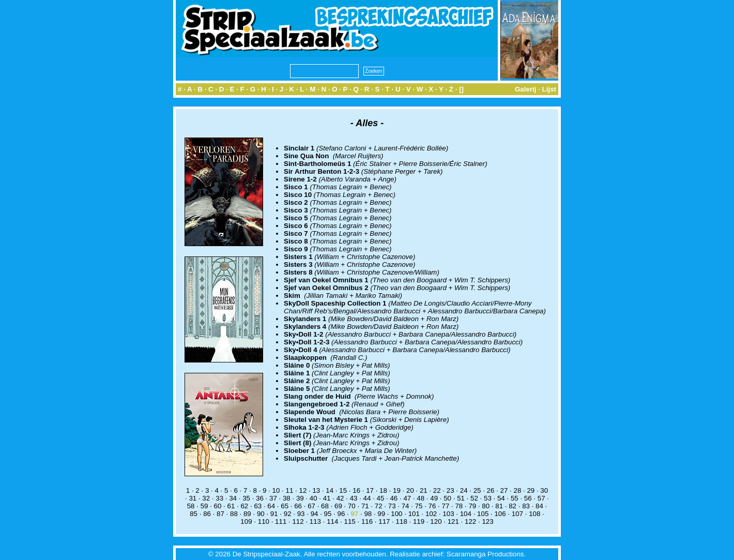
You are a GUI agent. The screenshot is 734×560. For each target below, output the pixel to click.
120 (436, 521)
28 (517, 490)
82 (513, 506)
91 (274, 514)
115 (350, 521)
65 (285, 506)
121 (453, 521)
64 (271, 506)
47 (407, 498)
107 (517, 514)
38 (287, 498)
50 (447, 498)
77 (446, 506)
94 (315, 514)
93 (301, 514)
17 (370, 490)
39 (300, 498)
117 (384, 521)
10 (276, 490)
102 (431, 514)
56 (528, 498)
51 (461, 498)
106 (500, 514)
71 (365, 506)
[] (461, 89)
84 (539, 506)
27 (504, 490)
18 (383, 490)
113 (315, 521)
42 (340, 498)
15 (343, 490)
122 (470, 521)
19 (397, 490)
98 (368, 514)
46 (394, 498)
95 (328, 514)
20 (410, 490)
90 (261, 514)
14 (330, 490)
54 (501, 498)
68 (325, 506)
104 (466, 514)
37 (273, 498)
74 (406, 506)
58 (191, 506)
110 (264, 521)
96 (341, 514)
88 (234, 514)
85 (194, 514)
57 (541, 498)
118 (402, 521)
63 (258, 506)
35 (246, 498)
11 (290, 490)
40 (314, 498)
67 (311, 506)
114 (332, 521)
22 (437, 490)
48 (420, 498)
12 (303, 490)
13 (316, 490)
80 (486, 506)
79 (472, 506)
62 (244, 506)
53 (488, 498)
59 (204, 506)
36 (260, 498)
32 (206, 498)
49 (434, 498)
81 (499, 506)
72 (379, 506)
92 (288, 514)
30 (544, 490)
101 (414, 514)
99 (381, 514)
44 (367, 498)
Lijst (549, 89)
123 (487, 521)
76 (432, 506)
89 (247, 514)
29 (531, 490)
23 (450, 490)
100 (396, 514)
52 (474, 498)
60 (218, 506)
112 (298, 521)
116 (367, 521)
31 (193, 498)
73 (392, 506)
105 (483, 514)
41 (327, 498)
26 (491, 490)
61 (231, 506)
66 (298, 506)
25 (477, 490)
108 (534, 514)
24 (464, 490)
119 (419, 521)
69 (338, 506)
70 (352, 506)
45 (381, 498)
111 (281, 521)
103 (448, 514)
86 (207, 514)
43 (354, 498)
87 (220, 514)
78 (459, 506)
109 (246, 521)
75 (419, 506)
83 (526, 506)
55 (515, 498)
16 (356, 490)
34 (233, 498)
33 (219, 498)
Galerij (526, 89)
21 (424, 490)
